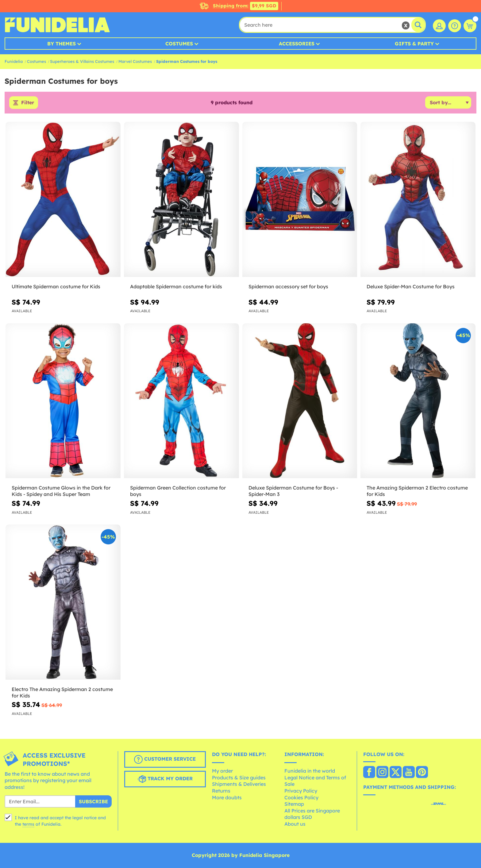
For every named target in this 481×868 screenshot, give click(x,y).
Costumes (179, 44)
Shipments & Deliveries (239, 784)
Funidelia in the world (310, 771)
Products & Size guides (239, 778)
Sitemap (294, 804)
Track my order (165, 779)
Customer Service (165, 759)
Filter (28, 103)
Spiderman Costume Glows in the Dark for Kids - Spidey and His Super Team (61, 491)
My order (222, 771)
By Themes (62, 44)
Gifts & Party (414, 44)
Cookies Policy (301, 797)
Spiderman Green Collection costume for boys (178, 491)
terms (28, 824)
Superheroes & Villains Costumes (82, 61)
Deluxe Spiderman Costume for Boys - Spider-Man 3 (293, 491)
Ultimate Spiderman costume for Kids (56, 286)
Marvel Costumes (135, 61)
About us (295, 824)
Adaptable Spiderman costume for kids (176, 286)
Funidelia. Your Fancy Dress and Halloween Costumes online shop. (57, 25)
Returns (221, 791)
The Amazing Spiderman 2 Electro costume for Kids (417, 491)
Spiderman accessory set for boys (288, 286)
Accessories (297, 44)
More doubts (227, 797)
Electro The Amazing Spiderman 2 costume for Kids (62, 692)
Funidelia (14, 61)
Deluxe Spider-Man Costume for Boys (411, 286)
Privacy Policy (301, 791)
